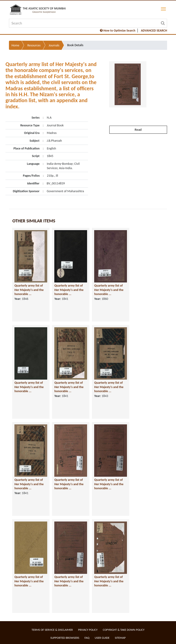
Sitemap (120, 638)
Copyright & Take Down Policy (124, 630)
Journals (54, 45)
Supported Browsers (65, 638)
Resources (34, 45)
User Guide (102, 638)
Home (15, 45)
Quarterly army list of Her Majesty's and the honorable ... (29, 290)
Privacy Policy (88, 630)
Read (138, 130)
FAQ (87, 638)
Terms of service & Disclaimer (52, 630)
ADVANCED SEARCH (154, 31)
